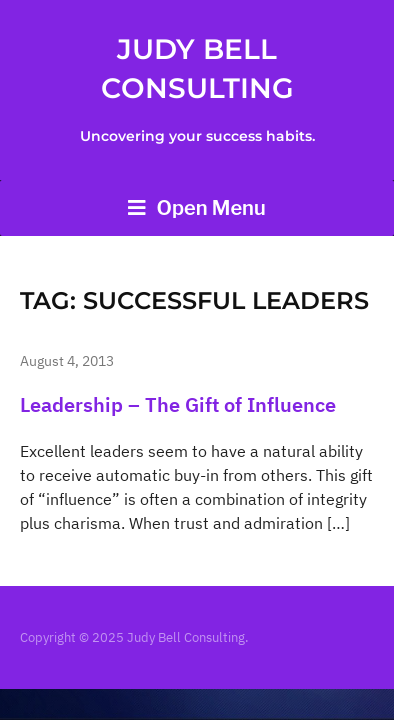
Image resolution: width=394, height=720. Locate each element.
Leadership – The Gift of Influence (178, 404)
